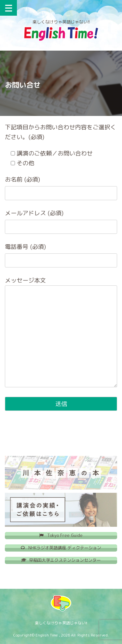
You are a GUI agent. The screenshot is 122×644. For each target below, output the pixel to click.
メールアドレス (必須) (34, 213)
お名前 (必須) (22, 179)
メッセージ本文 (25, 280)
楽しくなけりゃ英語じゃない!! (61, 623)
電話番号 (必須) (25, 247)
